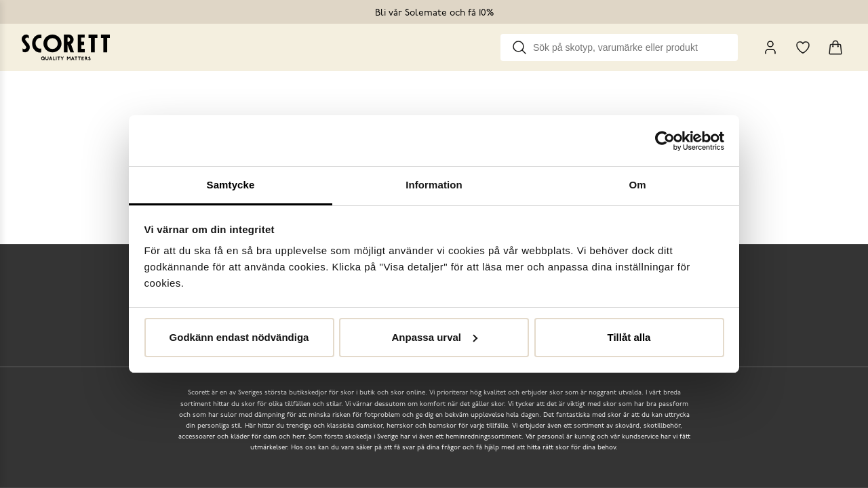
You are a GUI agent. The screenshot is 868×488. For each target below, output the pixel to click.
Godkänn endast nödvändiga (239, 337)
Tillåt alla (629, 337)
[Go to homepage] (66, 47)
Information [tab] (434, 185)
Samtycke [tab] (231, 185)
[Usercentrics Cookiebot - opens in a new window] (665, 141)
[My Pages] (770, 47)
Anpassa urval (434, 337)
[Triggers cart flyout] (835, 47)
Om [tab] (637, 185)
